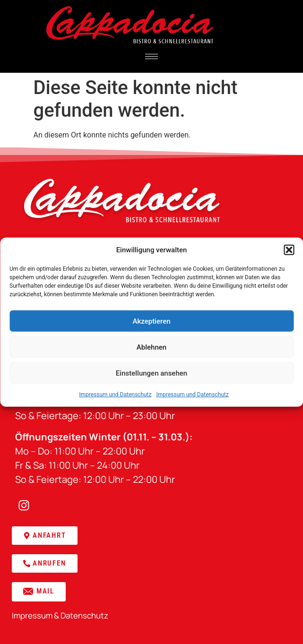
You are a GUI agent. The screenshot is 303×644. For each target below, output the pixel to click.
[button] (289, 250)
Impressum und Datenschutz (115, 395)
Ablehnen (151, 347)
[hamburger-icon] (151, 56)
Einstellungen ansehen (151, 373)
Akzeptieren (151, 321)
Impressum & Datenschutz (60, 615)
